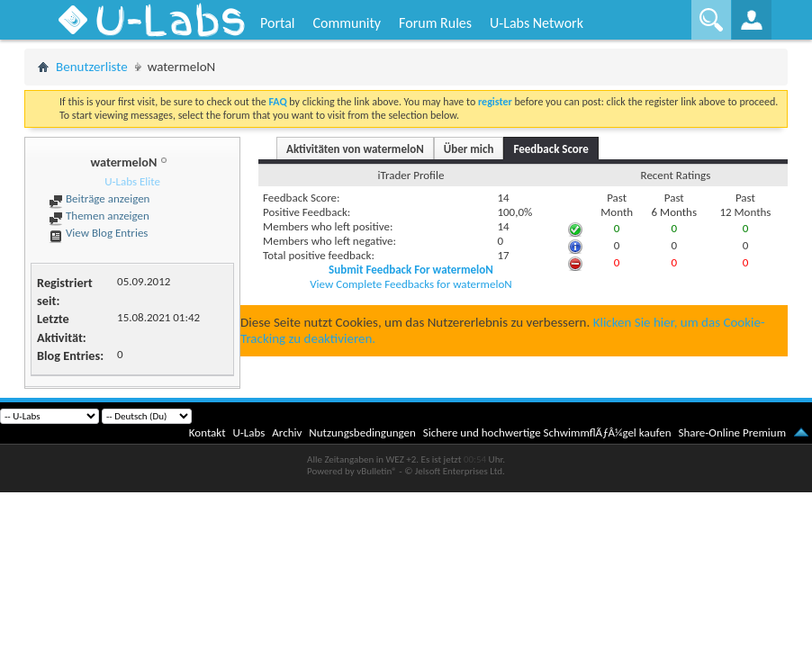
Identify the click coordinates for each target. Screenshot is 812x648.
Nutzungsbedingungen (362, 432)
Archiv (287, 432)
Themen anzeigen (99, 216)
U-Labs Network (537, 23)
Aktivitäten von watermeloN (355, 149)
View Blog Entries (98, 233)
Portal (277, 23)
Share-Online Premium (732, 432)
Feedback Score (550, 149)
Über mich (469, 149)
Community (347, 23)
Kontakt (208, 432)
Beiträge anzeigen (99, 198)
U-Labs (249, 432)
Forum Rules (435, 23)
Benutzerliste (92, 67)
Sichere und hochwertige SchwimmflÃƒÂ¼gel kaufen (547, 432)
